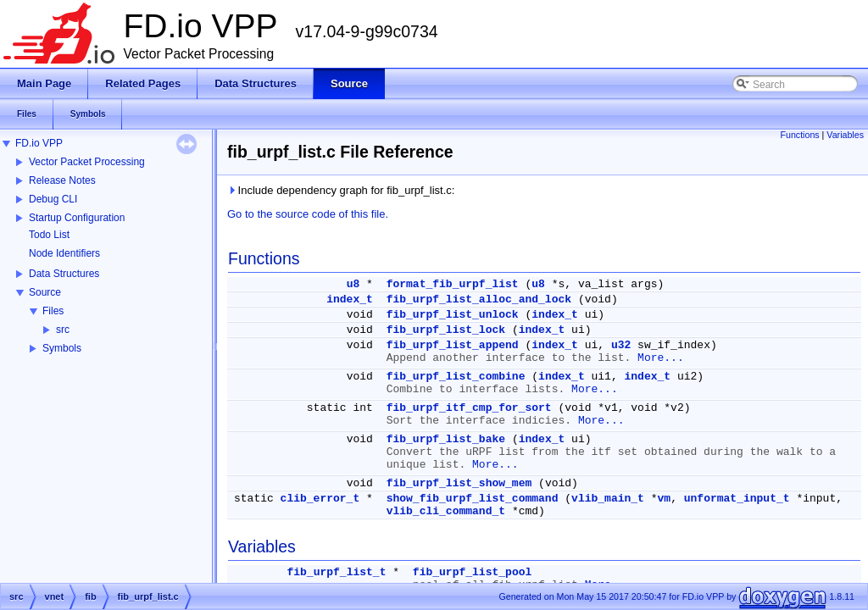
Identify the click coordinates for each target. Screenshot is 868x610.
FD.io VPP (39, 143)
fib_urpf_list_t (336, 572)
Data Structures (64, 274)
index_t (350, 299)
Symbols (62, 348)
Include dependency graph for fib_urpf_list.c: (341, 190)
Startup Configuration (77, 218)
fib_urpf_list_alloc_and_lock (479, 299)
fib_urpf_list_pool (472, 572)
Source (45, 292)
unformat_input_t (737, 499)
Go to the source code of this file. (308, 214)
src (63, 330)
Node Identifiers (64, 253)
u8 (353, 284)
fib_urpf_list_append (453, 345)
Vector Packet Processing (87, 162)
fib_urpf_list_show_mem (459, 483)
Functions (799, 135)
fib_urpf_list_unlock (453, 315)
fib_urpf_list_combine (456, 377)
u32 (621, 345)
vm (665, 499)
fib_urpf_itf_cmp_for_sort (469, 408)
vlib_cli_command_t (446, 511)
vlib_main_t (608, 499)
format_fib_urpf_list (453, 284)
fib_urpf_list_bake (446, 439)
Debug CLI (53, 199)
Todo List (49, 235)
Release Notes (62, 180)
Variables (845, 135)
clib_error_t (320, 499)
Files (53, 311)
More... (661, 358)
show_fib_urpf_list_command (473, 499)
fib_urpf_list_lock (446, 330)
